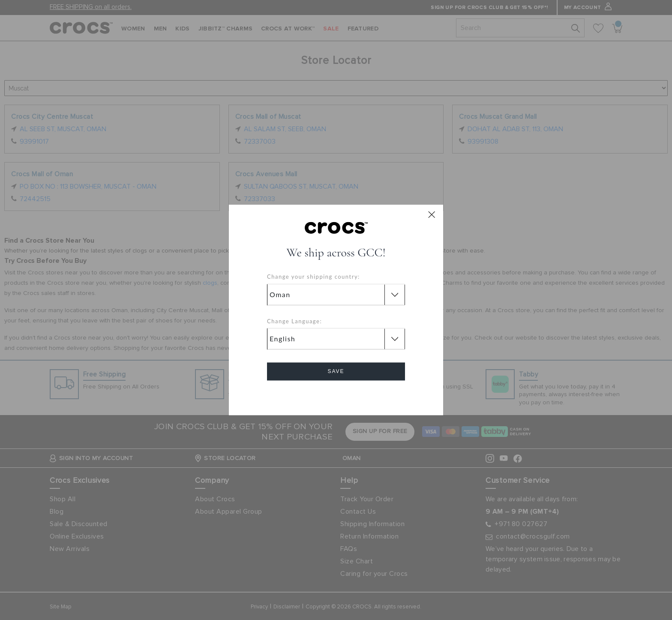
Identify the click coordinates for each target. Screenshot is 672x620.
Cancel (336, 396)
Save (336, 372)
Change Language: (294, 321)
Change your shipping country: (313, 277)
